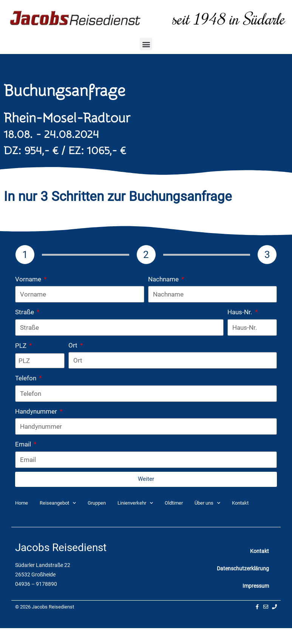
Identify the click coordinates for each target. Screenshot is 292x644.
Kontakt (240, 503)
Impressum (256, 586)
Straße (25, 312)
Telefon (26, 378)
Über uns (207, 503)
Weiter (146, 479)
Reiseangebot (58, 503)
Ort (74, 345)
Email (24, 444)
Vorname (29, 279)
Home (22, 503)
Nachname (164, 279)
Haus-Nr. (240, 312)
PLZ (22, 346)
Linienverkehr (135, 503)
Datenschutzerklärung (243, 568)
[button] (146, 44)
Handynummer (37, 411)
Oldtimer (174, 503)
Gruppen (97, 503)
